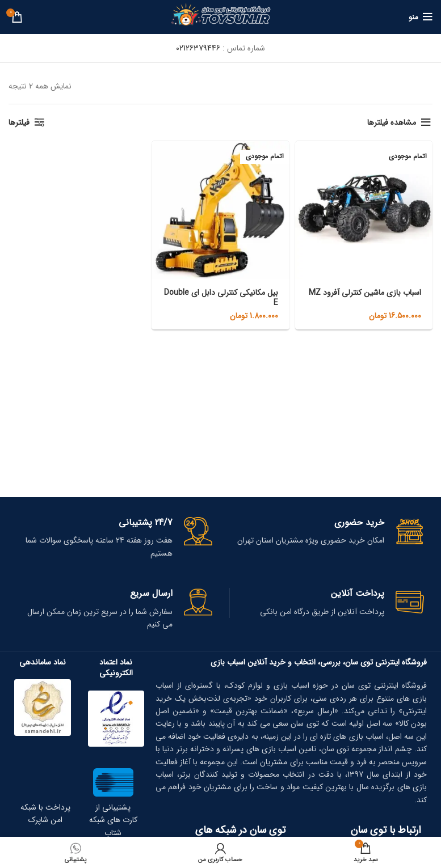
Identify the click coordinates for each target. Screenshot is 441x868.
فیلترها (19, 122)
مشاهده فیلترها (392, 122)
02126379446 (198, 48)
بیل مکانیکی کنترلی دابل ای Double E (221, 298)
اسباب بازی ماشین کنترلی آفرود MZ (365, 293)
